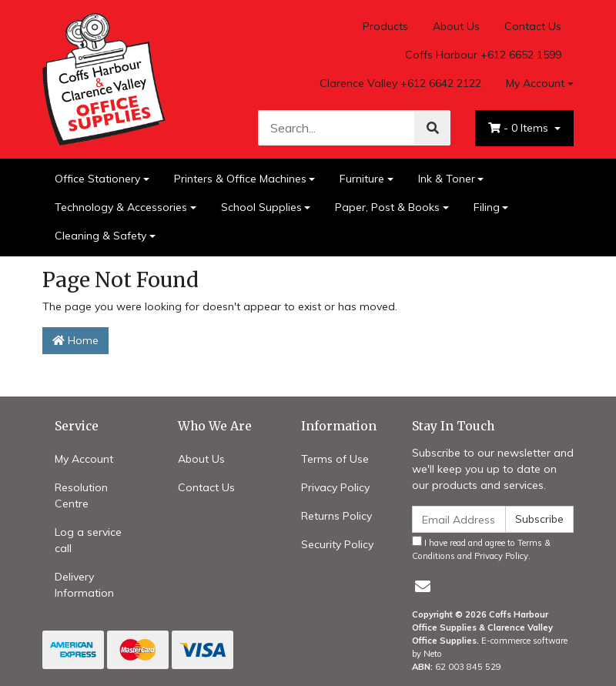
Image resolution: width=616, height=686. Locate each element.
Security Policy (337, 544)
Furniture (362, 179)
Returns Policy (336, 516)
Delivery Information (84, 585)
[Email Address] (459, 519)
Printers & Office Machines (240, 179)
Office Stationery (97, 179)
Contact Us (533, 26)
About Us (456, 26)
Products (385, 26)
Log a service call (88, 540)
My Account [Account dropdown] (535, 83)
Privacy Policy (335, 487)
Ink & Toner (447, 179)
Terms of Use (335, 459)
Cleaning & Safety (100, 236)
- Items (520, 128)
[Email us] (423, 586)
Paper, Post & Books (387, 207)
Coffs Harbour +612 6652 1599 (483, 55)
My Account (84, 459)
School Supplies (261, 207)
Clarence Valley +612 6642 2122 (400, 83)
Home (75, 340)
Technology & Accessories (121, 207)
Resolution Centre (81, 495)
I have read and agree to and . (481, 549)
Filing (487, 207)
